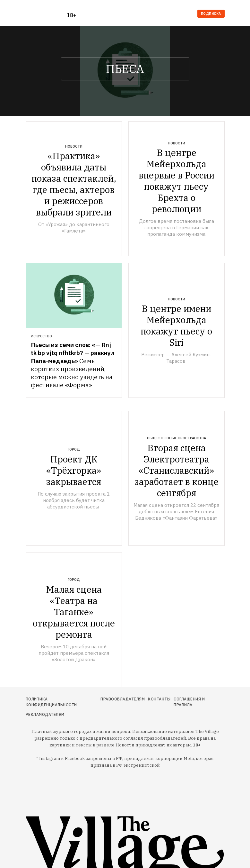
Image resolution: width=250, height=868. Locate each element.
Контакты (159, 699)
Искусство (41, 336)
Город (74, 449)
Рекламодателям (45, 714)
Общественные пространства (177, 438)
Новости (74, 146)
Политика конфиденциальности (51, 702)
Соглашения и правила (189, 702)
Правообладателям (123, 699)
